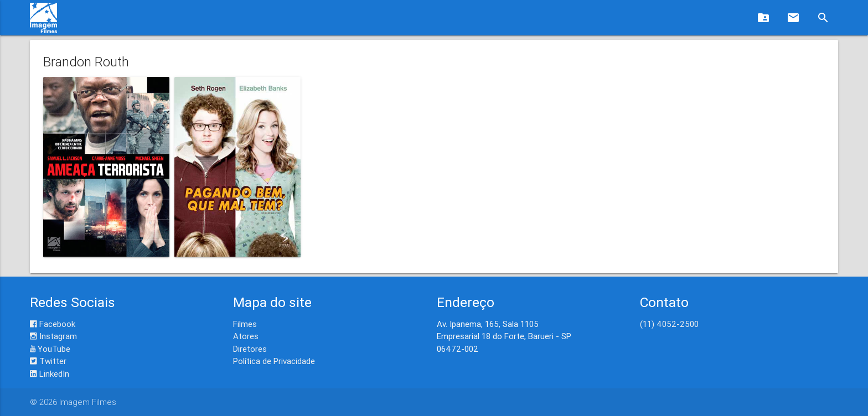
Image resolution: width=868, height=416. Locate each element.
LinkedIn (50, 374)
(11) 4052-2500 (669, 324)
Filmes (245, 324)
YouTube (50, 349)
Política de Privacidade (274, 361)
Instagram (53, 336)
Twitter (48, 361)
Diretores (250, 349)
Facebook (53, 324)
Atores (246, 336)
